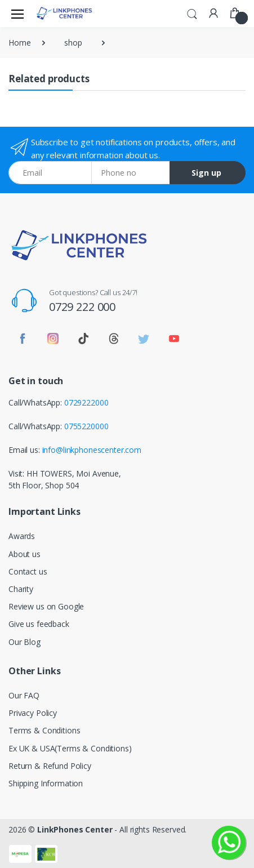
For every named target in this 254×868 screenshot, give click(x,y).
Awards (22, 536)
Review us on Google (46, 606)
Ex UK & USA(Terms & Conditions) (70, 748)
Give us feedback (39, 624)
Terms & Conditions (44, 730)
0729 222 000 (82, 307)
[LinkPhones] (64, 13)
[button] (192, 12)
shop (73, 43)
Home (19, 43)
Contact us (28, 571)
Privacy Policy (33, 713)
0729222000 (86, 402)
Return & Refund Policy (50, 766)
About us (24, 554)
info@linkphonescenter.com (92, 450)
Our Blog (24, 642)
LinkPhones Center (75, 829)
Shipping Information (46, 783)
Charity (21, 589)
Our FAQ (24, 695)
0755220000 (86, 426)
